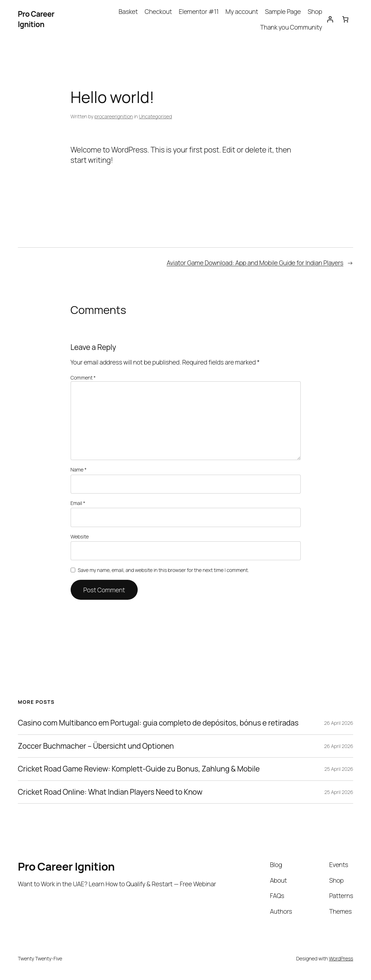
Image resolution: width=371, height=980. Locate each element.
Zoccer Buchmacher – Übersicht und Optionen (96, 746)
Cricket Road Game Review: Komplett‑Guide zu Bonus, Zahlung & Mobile (139, 769)
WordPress (341, 958)
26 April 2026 (339, 723)
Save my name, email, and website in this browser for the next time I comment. (163, 570)
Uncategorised (155, 116)
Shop (315, 11)
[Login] (330, 19)
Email (78, 503)
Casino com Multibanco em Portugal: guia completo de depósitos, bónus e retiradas (158, 723)
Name (79, 470)
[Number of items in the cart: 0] (345, 19)
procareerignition (114, 116)
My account (242, 11)
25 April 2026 (339, 769)
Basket (128, 11)
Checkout (158, 11)
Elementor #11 (199, 11)
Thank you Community (291, 27)
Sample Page (283, 11)
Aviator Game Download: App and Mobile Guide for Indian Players (255, 263)
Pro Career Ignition (36, 19)
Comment (83, 378)
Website (80, 537)
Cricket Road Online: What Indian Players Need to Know (110, 792)
